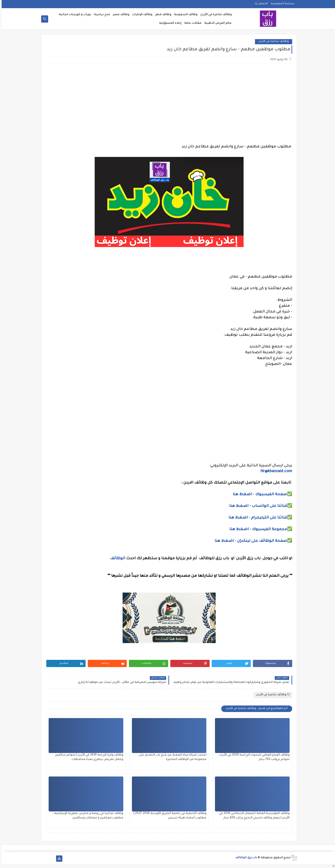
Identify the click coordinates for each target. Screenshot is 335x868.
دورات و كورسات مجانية (73, 15)
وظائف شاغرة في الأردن (214, 15)
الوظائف (116, 559)
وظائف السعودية (184, 15)
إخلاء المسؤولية (169, 23)
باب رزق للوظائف (245, 858)
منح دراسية (100, 15)
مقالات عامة (191, 23)
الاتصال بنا (260, 4)
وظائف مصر (119, 15)
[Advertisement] (167, 104)
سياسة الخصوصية (281, 4)
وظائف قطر (162, 15)
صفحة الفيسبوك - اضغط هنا (258, 495)
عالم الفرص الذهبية (216, 23)
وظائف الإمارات (141, 15)
